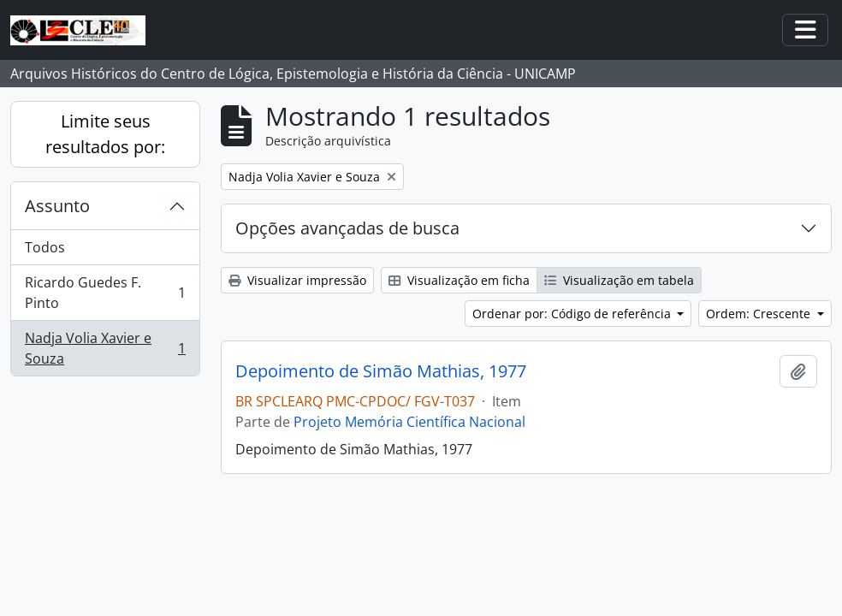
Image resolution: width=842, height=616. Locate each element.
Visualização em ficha (459, 280)
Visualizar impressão (297, 280)
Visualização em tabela (619, 280)
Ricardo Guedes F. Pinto (105, 293)
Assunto (57, 206)
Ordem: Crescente (760, 314)
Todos (45, 247)
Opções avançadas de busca (347, 228)
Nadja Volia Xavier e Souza (105, 348)
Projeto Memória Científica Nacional (409, 422)
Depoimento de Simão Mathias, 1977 (381, 371)
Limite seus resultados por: (105, 134)
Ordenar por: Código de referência (573, 314)
